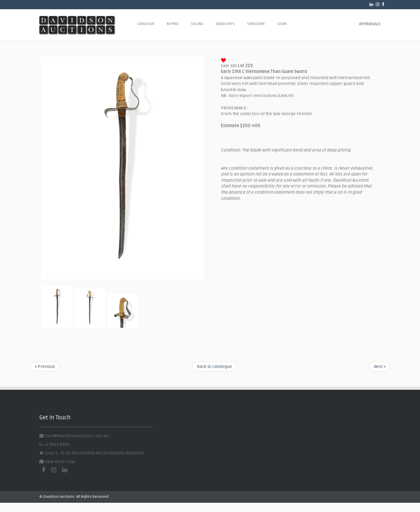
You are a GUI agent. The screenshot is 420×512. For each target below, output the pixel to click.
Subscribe (256, 24)
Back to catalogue (214, 367)
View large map (57, 462)
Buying (173, 24)
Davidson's (225, 24)
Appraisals (370, 24)
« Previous (45, 367)
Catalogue (146, 24)
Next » (380, 367)
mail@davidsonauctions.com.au (77, 436)
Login (282, 24)
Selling (197, 24)
